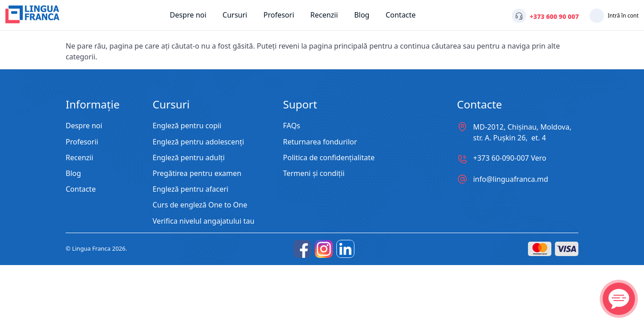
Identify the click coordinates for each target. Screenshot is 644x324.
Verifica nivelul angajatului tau (203, 221)
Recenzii (324, 15)
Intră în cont (623, 16)
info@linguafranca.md (511, 179)
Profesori (279, 15)
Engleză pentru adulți (188, 158)
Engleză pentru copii (187, 126)
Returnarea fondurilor (320, 142)
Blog (362, 15)
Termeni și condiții (314, 173)
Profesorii (82, 142)
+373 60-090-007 (510, 158)
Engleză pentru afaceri (190, 189)
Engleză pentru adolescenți (198, 142)
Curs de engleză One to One (200, 205)
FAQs (291, 126)
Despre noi (188, 15)
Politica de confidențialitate (329, 158)
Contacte (400, 15)
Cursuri (235, 15)
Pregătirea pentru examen (197, 173)
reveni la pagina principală (323, 46)
